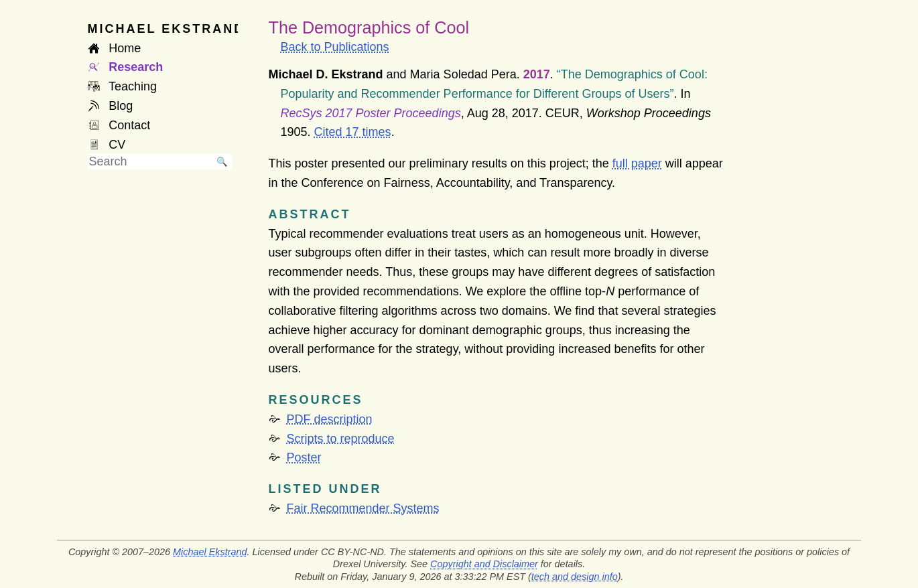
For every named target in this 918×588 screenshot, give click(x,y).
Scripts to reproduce (341, 439)
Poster (304, 457)
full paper (637, 163)
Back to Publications (335, 47)
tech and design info (575, 577)
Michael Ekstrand (210, 552)
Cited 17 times (353, 132)
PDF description (330, 419)
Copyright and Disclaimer (484, 564)
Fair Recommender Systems (363, 508)
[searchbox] (150, 162)
